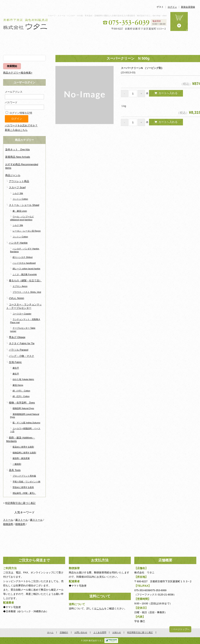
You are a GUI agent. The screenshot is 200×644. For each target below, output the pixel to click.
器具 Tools (15, 470)
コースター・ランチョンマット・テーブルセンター (24, 306)
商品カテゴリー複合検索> (18, 73)
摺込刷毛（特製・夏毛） (24, 493)
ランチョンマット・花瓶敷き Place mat (25, 321)
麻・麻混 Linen (20, 211)
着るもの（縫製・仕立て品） (25, 280)
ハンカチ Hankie (18, 243)
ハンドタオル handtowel (24, 263)
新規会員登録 (188, 7)
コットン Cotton (20, 199)
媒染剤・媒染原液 (21, 458)
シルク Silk (18, 193)
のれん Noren (16, 298)
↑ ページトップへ (180, 629)
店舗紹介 (84, 41)
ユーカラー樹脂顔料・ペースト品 (25, 430)
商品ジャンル (13, 175)
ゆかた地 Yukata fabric (23, 379)
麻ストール (22, 520)
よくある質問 (149, 41)
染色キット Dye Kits (17, 149)
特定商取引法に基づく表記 (20, 503)
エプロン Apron (20, 286)
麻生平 (16, 368)
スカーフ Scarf (17, 187)
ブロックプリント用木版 (24, 476)
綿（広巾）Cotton (21, 396)
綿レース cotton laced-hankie (26, 269)
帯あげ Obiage (17, 337)
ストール (8, 520)
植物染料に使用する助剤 (24, 453)
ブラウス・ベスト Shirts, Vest (27, 292)
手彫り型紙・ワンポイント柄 (26, 482)
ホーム (19, 41)
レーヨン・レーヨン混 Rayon (27, 231)
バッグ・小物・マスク (22, 356)
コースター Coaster (22, 314)
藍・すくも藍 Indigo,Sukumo (26, 423)
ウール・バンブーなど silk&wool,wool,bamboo (22, 218)
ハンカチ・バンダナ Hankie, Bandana (25, 250)
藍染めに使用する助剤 (23, 447)
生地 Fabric (15, 362)
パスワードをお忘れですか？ (21, 125)
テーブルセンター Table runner (23, 329)
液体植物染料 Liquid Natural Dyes (25, 416)
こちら (100, 608)
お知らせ (181, 41)
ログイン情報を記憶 (19, 113)
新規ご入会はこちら (16, 130)
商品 (52, 41)
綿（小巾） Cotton (21, 391)
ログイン (172, 7)
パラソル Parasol (19, 350)
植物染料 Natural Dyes (23, 408)
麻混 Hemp (18, 385)
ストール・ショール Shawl (24, 205)
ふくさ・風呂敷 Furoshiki (25, 274)
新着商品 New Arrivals (18, 157)
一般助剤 (17, 464)
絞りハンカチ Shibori (23, 257)
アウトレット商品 (19, 181)
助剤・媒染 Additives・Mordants (21, 439)
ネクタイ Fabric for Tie (22, 343)
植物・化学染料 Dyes (22, 403)
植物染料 (8, 524)
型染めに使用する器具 (23, 487)
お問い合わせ (116, 41)
